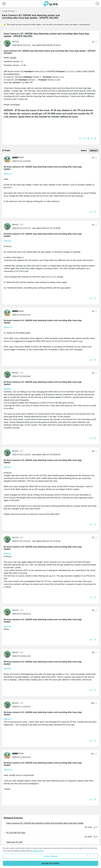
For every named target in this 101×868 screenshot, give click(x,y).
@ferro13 (8, 174)
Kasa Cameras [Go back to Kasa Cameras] (9, 11)
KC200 (13, 58)
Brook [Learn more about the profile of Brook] (21, 157)
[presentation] (7, 43)
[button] (4, 4)
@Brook (7, 241)
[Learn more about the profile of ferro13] (8, 43)
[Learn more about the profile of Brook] (8, 159)
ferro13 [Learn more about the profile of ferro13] (15, 42)
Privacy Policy (38, 851)
